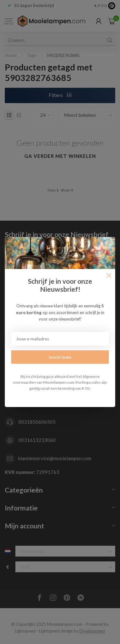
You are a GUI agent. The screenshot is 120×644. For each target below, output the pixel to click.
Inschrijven (60, 357)
